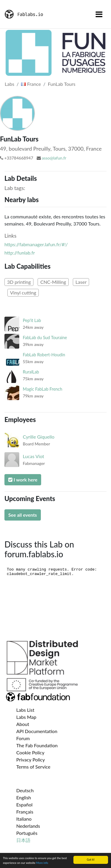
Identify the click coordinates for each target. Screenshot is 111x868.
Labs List (25, 710)
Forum (23, 738)
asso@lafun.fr (54, 158)
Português (27, 833)
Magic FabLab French (42, 389)
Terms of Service (33, 767)
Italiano (24, 819)
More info (42, 863)
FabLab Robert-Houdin (44, 355)
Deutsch (25, 790)
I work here (23, 480)
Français (25, 812)
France (31, 84)
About (23, 724)
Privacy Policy (31, 760)
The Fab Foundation (37, 745)
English (24, 797)
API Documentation (37, 731)
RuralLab (31, 372)
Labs (9, 84)
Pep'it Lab (32, 320)
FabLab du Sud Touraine (45, 338)
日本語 (23, 840)
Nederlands (28, 826)
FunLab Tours (62, 84)
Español (24, 805)
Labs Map (26, 717)
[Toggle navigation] (99, 14)
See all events (23, 515)
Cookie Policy (30, 752)
